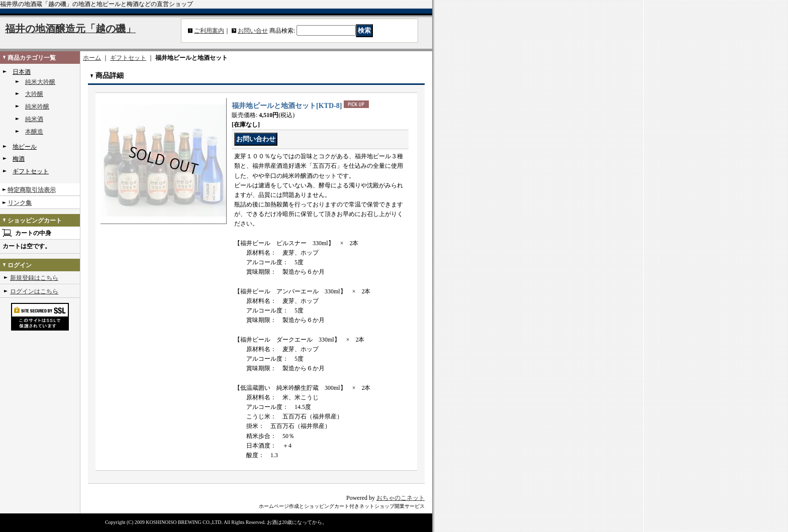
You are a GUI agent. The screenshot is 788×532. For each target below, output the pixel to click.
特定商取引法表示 (32, 190)
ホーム (92, 58)
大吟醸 (34, 94)
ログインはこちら (34, 291)
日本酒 (22, 72)
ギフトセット (31, 171)
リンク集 (20, 203)
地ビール (25, 147)
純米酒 (34, 119)
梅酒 (19, 159)
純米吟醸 (37, 107)
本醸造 (34, 132)
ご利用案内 (209, 31)
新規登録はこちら (34, 278)
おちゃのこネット (401, 498)
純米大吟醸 (40, 82)
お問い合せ (253, 31)
